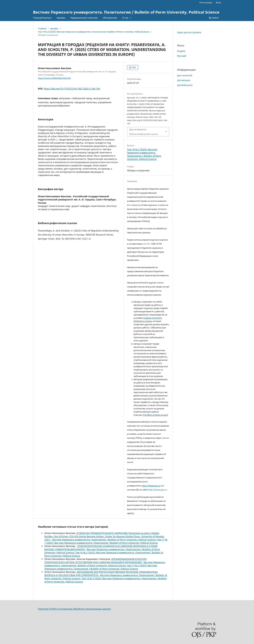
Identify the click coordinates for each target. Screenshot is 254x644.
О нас (126, 18)
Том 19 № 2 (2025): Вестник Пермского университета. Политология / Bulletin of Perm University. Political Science (94, 32)
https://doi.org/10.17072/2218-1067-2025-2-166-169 (72, 89)
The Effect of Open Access (155, 415)
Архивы (61, 18)
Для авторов (184, 80)
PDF (134, 67)
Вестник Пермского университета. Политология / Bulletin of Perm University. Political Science (126, 12)
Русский (182, 56)
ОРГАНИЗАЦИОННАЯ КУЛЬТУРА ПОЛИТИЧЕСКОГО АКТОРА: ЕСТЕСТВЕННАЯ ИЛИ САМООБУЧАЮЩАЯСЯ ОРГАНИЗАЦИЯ (95, 561)
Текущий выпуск (42, 18)
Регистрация (206, 2)
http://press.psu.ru (158, 490)
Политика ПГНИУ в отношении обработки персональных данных (74, 609)
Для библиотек (185, 85)
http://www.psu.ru (151, 486)
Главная (42, 28)
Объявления (110, 18)
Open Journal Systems (189, 32)
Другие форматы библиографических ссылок (144, 132)
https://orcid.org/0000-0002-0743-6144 (54, 78)
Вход (218, 2)
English (181, 51)
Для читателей (185, 75)
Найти (214, 18)
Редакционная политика (84, 18)
